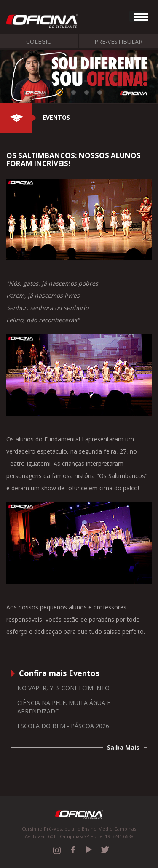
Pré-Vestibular (118, 41)
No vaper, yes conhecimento (63, 688)
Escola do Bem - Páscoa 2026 (63, 726)
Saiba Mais (123, 747)
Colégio (39, 41)
